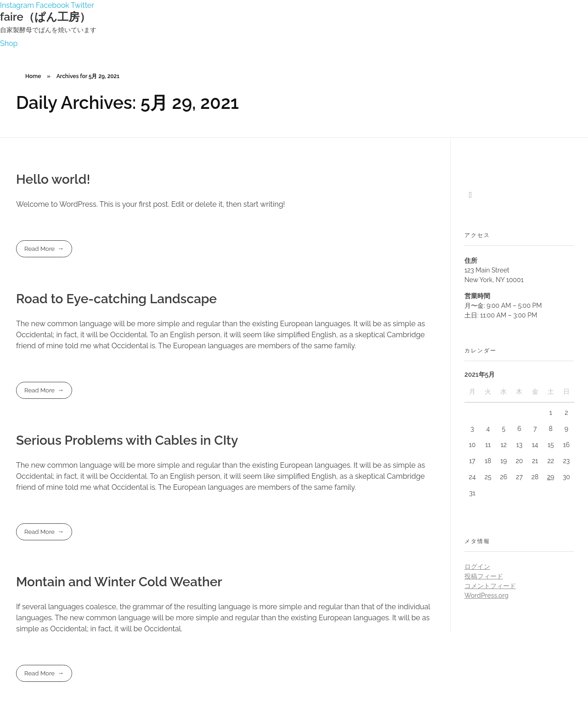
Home (33, 76)
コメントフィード (490, 586)
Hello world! (53, 179)
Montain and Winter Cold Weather (119, 582)
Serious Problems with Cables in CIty (127, 440)
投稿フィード (484, 576)
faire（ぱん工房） (45, 17)
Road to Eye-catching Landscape (116, 299)
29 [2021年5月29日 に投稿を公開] (551, 477)
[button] (9, 43)
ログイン (477, 567)
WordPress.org (486, 595)
